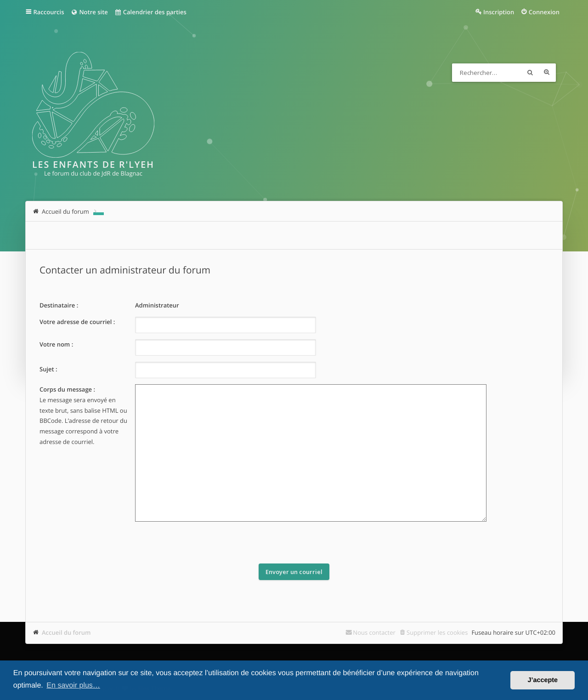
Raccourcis (49, 12)
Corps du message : (67, 389)
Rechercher (530, 73)
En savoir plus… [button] (73, 686)
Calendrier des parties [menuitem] (150, 12)
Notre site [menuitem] (89, 12)
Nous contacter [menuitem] (374, 632)
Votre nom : (56, 344)
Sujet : (48, 369)
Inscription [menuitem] (499, 12)
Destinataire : (59, 305)
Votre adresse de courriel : (77, 322)
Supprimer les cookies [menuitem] (437, 632)
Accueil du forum (66, 632)
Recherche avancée (547, 73)
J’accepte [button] (543, 680)
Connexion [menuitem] (544, 12)
